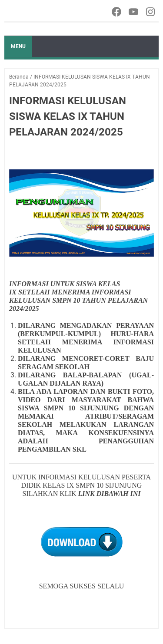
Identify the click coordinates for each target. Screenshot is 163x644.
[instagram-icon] (151, 12)
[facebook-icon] (117, 12)
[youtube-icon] (134, 12)
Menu (18, 46)
